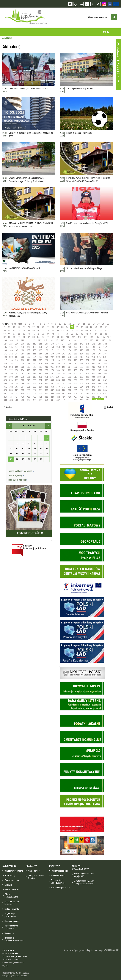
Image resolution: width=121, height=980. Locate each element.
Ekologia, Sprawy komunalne (12, 903)
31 (53, 327)
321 (87, 377)
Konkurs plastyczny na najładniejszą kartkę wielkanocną (28, 314)
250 (93, 364)
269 (99, 367)
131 (29, 344)
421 (40, 397)
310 (23, 377)
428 (81, 397)
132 (34, 344)
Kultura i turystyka (12, 909)
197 (99, 354)
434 (11, 400)
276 (34, 370)
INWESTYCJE (54, 866)
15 (84, 324)
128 (11, 344)
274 (23, 370)
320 (81, 377)
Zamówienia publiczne (60, 888)
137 (64, 344)
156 (70, 347)
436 (23, 400)
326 (11, 380)
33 (62, 327)
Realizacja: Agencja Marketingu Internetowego (84, 950)
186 (34, 354)
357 (87, 383)
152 (46, 347)
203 (29, 357)
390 (70, 390)
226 (58, 360)
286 (93, 370)
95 (43, 337)
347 (29, 383)
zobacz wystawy (16, 475)
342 (105, 380)
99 (62, 337)
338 (81, 380)
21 (5, 327)
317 (64, 377)
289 (5, 373)
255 (17, 367)
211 (75, 357)
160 (93, 347)
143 (99, 344)
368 (46, 387)
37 (82, 327)
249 (87, 364)
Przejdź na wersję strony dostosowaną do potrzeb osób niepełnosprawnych (76, 4)
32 (58, 327)
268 (93, 367)
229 (76, 360)
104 (91, 337)
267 (87, 367)
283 (76, 370)
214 (93, 357)
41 (101, 327)
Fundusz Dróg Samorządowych (58, 882)
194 (81, 354)
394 (93, 390)
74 (48, 334)
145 (5, 347)
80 (77, 334)
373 (76, 387)
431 (99, 397)
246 (70, 364)
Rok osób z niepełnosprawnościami (14, 939)
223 (40, 360)
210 (70, 357)
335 (64, 380)
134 (46, 344)
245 (64, 364)
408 (70, 393)
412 (93, 393)
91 (24, 337)
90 (19, 337)
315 (52, 377)
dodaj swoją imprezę (18, 480)
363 (17, 387)
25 (24, 327)
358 (93, 383)
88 (9, 337)
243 (52, 364)
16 (89, 324)
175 (76, 350)
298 (58, 373)
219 (17, 360)
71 (33, 334)
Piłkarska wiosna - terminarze (79, 133)
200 (11, 357)
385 (40, 390)
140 (81, 344)
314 (46, 377)
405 (52, 393)
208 (58, 357)
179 (99, 350)
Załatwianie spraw (12, 880)
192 (70, 354)
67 (14, 334)
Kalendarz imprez (12, 921)
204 (34, 357)
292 (23, 373)
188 (46, 354)
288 (105, 370)
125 (103, 340)
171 (52, 350)
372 (70, 387)
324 (105, 377)
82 (86, 334)
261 (52, 367)
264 (70, 367)
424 (58, 397)
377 (99, 387)
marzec (48, 426)
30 (48, 327)
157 (76, 347)
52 (48, 330)
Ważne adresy (34, 871)
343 (5, 383)
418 (23, 397)
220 (23, 360)
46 (19, 330)
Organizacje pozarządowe (10, 915)
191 (64, 354)
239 (29, 364)
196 (93, 354)
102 (79, 337)
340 (93, 380)
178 (93, 350)
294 (34, 373)
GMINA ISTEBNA (9, 866)
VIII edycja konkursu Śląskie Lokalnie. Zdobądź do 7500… (31, 134)
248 (81, 364)
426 (70, 397)
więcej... (6, 966)
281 (64, 370)
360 (105, 383)
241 (40, 364)
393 (87, 390)
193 (76, 354)
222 (34, 360)
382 (23, 390)
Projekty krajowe (58, 876)
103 (85, 337)
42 (106, 327)
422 (46, 397)
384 (34, 390)
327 (17, 380)
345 (17, 383)
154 (58, 347)
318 (70, 377)
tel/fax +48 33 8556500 (11, 959)
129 (17, 344)
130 (23, 344)
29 (43, 327)
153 (52, 347)
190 (58, 354)
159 (87, 347)
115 (45, 340)
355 (76, 383)
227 (64, 360)
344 (11, 383)
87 (5, 337)
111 (22, 340)
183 (17, 354)
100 (68, 337)
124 (97, 340)
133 (40, 344)
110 (17, 340)
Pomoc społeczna (12, 890)
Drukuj (110, 407)
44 (9, 330)
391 (76, 390)
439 (40, 400)
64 (106, 330)
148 (23, 347)
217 (5, 360)
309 (17, 377)
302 (81, 373)
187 (40, 354)
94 (38, 337)
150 (34, 347)
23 (14, 327)
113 (34, 340)
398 (11, 393)
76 (58, 334)
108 (5, 340)
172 (58, 350)
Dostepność (9, 933)
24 (19, 327)
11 (65, 324)
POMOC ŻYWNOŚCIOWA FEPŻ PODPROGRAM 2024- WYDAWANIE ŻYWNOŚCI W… (88, 180)
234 (105, 360)
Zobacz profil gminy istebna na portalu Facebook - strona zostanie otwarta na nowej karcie (110, 4)
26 (29, 327)
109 (11, 340)
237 (17, 364)
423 (52, 397)
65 (5, 334)
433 (5, 400)
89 (14, 337)
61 (91, 330)
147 (17, 347)
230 (81, 360)
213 (87, 357)
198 (105, 354)
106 (103, 337)
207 (52, 357)
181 (5, 354)
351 (52, 383)
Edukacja (8, 885)
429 (87, 397)
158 (81, 347)
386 (46, 390)
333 (52, 380)
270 (105, 367)
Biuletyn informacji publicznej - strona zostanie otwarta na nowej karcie (29, 541)
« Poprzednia (16, 324)
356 (81, 383)
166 (23, 350)
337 (76, 380)
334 (58, 380)
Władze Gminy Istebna (14, 871)
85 (101, 334)
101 (74, 337)
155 (64, 347)
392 (81, 390)
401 (29, 393)
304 (93, 373)
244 (58, 364)
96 (48, 337)
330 (34, 380)
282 (70, 370)
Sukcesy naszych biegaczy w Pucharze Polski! (87, 313)
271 (5, 370)
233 (99, 360)
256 (23, 367)
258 (34, 367)
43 (5, 330)
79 (72, 334)
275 (29, 370)
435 (17, 400)
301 (76, 373)
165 (17, 350)
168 (34, 350)
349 (40, 383)
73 (43, 334)
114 (39, 340)
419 (29, 397)
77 (62, 334)
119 (68, 340)
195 (87, 354)
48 (29, 330)
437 (29, 400)
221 (29, 360)
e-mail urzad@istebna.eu (13, 963)
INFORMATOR (31, 866)
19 (103, 324)
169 (40, 350)
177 (87, 350)
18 (98, 324)
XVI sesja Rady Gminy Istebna (80, 89)
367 (40, 387)
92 (29, 337)
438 (34, 400)
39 (91, 327)
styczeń (9, 426)
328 (23, 380)
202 (23, 357)
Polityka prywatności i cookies (15, 976)
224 (46, 360)
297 (52, 373)
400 (23, 393)
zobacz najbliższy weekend (21, 471)
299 (64, 373)
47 (24, 330)
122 (86, 340)
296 (46, 373)
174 (70, 350)
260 (46, 367)
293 (29, 373)
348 (34, 383)
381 (17, 390)
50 (38, 330)
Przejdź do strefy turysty (118, 64)
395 (99, 390)
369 (52, 387)
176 (81, 350)
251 (99, 364)
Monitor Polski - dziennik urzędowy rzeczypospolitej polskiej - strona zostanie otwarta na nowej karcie (82, 667)
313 (40, 377)
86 (106, 334)
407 (64, 393)
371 (64, 387)
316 (58, 377)
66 (9, 334)
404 (46, 393)
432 (105, 397)
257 (29, 367)
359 (99, 383)
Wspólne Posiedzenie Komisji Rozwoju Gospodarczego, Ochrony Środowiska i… (27, 180)
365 (29, 387)
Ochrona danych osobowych (11, 927)
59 (82, 330)
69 (24, 334)
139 (76, 344)
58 (77, 330)
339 (87, 380)
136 (58, 344)
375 (87, 387)
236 (11, 364)
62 (96, 330)
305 (99, 373)
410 (81, 393)
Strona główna (70, 4)
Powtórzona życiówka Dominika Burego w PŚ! (87, 223)
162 (105, 347)
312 (34, 377)
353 (64, 383)
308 (11, 377)
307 (5, 377)
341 (99, 380)
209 (64, 357)
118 (62, 340)
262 (58, 367)
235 (5, 364)
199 (5, 357)
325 (5, 380)
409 (76, 393)
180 (105, 350)
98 (58, 337)
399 (17, 393)
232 (93, 360)
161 (99, 347)
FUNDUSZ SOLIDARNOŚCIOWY (81, 868)
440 (46, 400)
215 (99, 357)
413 (99, 393)
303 (87, 373)
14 (79, 324)
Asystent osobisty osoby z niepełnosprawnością (84, 882)
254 (11, 367)
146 (11, 347)
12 (69, 324)
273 (17, 370)
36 (77, 327)
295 (40, 373)
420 (34, 397)
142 (93, 344)
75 (53, 334)
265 (76, 367)
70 (29, 334)
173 (64, 350)
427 (76, 397)
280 (58, 370)
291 (17, 373)
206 (46, 357)
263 (64, 367)
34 (67, 327)
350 (46, 383)
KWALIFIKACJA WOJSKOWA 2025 (24, 268)
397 (5, 393)
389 (64, 390)
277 (40, 370)
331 (40, 380)
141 (87, 344)
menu (106, 32)
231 (87, 360)
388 (58, 390)
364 (23, 387)
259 (40, 367)
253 (5, 367)
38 (86, 327)
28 (38, 327)
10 (60, 324)
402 (34, 393)
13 (74, 324)
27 (33, 327)
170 (46, 350)
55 (62, 330)
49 (33, 330)
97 (53, 337)
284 (81, 370)
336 (70, 380)
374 (81, 387)
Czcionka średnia (93, 4)
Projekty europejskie (59, 871)
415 (5, 397)
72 (38, 334)
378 (105, 387)
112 (28, 340)
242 (46, 364)
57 (72, 330)
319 (75, 377)
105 (97, 337)
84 (96, 334)
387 (52, 390)
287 (99, 370)
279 (52, 370)
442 (58, 400)
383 (29, 390)
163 (5, 350)
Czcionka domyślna (87, 4)
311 (28, 377)
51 (43, 330)
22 (9, 327)
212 (81, 357)
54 (58, 330)
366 (34, 387)
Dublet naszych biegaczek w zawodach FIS (28, 89)
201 (17, 357)
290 (11, 373)
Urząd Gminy (10, 876)
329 (29, 380)
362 (11, 387)
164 (11, 350)
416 (11, 397)
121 (80, 340)
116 (51, 340)
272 (11, 370)
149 (29, 347)
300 (70, 373)
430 (93, 397)
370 (58, 387)
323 (99, 377)
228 (70, 360)
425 (64, 397)
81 (82, 334)
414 (105, 393)
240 (34, 364)
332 (46, 380)
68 (19, 334)
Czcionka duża (98, 4)
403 (40, 393)
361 (5, 387)
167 (29, 350)
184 (23, 354)
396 (105, 390)
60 (86, 330)
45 (14, 330)
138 (70, 344)
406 (58, 393)
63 (101, 330)
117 (57, 340)
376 (93, 387)
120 (74, 340)
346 (23, 383)
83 (91, 334)
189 (52, 354)
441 (52, 400)
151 (40, 347)
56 (67, 330)
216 (105, 357)
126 (109, 340)
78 (67, 334)
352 (58, 383)
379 (5, 390)
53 (53, 330)
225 (52, 360)
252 (105, 364)
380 (11, 390)
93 (33, 337)
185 (29, 354)
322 (93, 377)
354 (70, 383)
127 (5, 344)
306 (105, 373)
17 (94, 324)
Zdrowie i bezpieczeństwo (11, 896)
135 (52, 344)
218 (11, 360)
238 (23, 364)
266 (81, 367)
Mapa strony (81, 4)
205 (40, 357)
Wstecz (9, 407)
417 (17, 397)
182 (11, 354)
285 (87, 370)
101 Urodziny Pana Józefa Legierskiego (84, 268)
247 (76, 364)
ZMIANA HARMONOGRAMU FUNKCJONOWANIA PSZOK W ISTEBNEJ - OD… (31, 225)
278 (46, 370)
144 (105, 344)
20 (108, 324)
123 (92, 340)
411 (87, 393)
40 (96, 327)
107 (109, 337)
